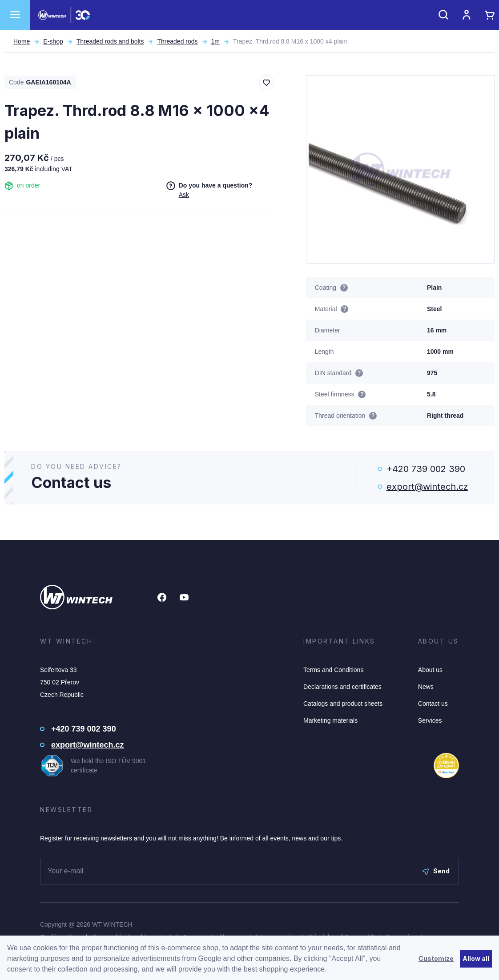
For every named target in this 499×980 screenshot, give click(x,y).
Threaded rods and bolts (110, 41)
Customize (436, 958)
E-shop (53, 41)
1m (215, 41)
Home (22, 41)
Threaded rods (177, 41)
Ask (184, 195)
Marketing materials (330, 720)
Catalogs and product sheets (343, 704)
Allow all (476, 958)
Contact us (433, 704)
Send (436, 871)
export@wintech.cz (427, 487)
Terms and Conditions (333, 670)
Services (430, 720)
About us (430, 670)
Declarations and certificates (342, 687)
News (426, 687)
